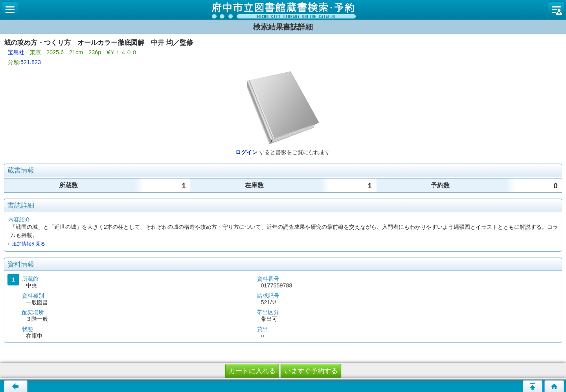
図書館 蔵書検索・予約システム (283, 10)
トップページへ (554, 386)
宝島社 (16, 52)
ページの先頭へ (533, 386)
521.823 (31, 62)
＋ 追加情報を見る (26, 244)
